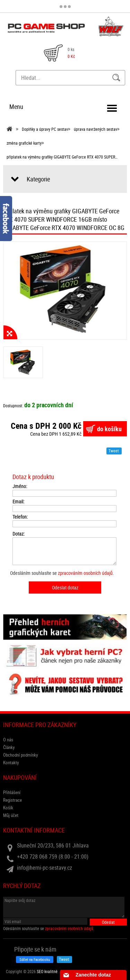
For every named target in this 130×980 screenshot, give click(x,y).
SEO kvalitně (47, 971)
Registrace (12, 800)
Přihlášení (12, 792)
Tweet (114, 451)
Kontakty (11, 762)
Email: (18, 502)
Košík (8, 808)
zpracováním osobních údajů (85, 573)
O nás (8, 740)
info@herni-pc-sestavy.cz (45, 868)
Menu (16, 106)
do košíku (109, 429)
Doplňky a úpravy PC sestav (45, 129)
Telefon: (20, 517)
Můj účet (11, 815)
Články (9, 747)
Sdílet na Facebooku (35, 959)
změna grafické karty (24, 143)
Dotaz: (19, 534)
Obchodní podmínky (20, 755)
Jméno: (20, 486)
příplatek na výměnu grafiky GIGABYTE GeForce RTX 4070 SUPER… (62, 157)
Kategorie (38, 179)
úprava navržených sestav (96, 129)
